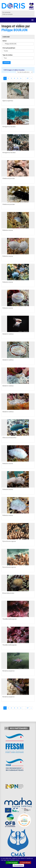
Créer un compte (7, 14)
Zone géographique (9, 48)
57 (28, 78)
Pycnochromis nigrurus (9, 541)
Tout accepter (12, 863)
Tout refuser (25, 863)
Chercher (7, 63)
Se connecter (6, 12)
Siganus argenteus (8, 101)
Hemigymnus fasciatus (9, 127)
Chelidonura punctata (8, 178)
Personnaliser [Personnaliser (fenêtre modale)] (18, 865)
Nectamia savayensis (8, 671)
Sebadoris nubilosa (8, 334)
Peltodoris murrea (8, 230)
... (24, 78)
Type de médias (8, 55)
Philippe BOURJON (14, 30)
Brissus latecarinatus (8, 593)
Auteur (5, 41)
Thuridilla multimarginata (9, 619)
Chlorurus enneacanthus (9, 438)
